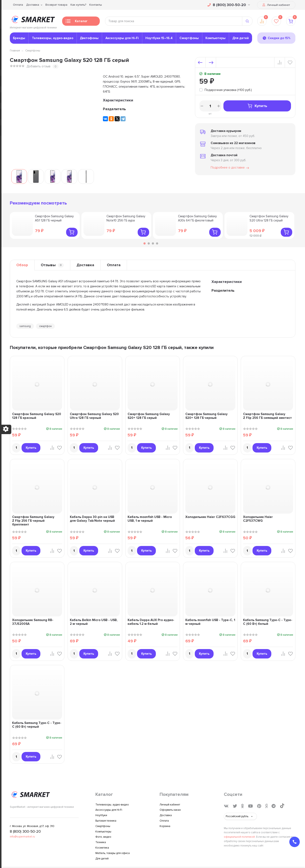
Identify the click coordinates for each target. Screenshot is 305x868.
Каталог (76, 22)
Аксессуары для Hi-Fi (122, 38)
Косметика (102, 848)
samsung (25, 326)
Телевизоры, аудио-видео (53, 38)
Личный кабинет (276, 5)
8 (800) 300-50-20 (229, 5)
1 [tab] (145, 243)
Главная (15, 51)
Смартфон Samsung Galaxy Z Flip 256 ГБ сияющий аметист (267, 416)
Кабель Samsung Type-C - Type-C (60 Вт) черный (37, 725)
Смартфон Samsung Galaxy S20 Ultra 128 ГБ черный (94, 416)
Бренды (19, 38)
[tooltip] (226, 90)
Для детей (241, 38)
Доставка (33, 5)
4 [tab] (157, 243)
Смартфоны (189, 38)
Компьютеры (215, 38)
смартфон (45, 326)
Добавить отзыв (38, 66)
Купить (257, 106)
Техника (101, 842)
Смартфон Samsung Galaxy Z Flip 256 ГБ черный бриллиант (33, 521)
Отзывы (52, 265)
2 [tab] (149, 243)
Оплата (18, 5)
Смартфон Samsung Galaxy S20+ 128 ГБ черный (206, 416)
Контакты (96, 5)
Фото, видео (103, 837)
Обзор (22, 265)
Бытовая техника (106, 821)
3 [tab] (153, 243)
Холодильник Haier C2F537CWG (258, 519)
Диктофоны (89, 38)
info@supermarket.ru (22, 837)
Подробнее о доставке (230, 168)
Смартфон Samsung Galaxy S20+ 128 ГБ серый (149, 416)
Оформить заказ (170, 810)
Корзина (165, 826)
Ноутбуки (101, 815)
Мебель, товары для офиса (113, 853)
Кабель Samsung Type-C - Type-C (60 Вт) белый (268, 622)
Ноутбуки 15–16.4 (159, 38)
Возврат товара (56, 5)
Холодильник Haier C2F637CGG (210, 517)
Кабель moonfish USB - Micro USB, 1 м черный (150, 519)
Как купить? (78, 5)
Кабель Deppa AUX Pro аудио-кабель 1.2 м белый (151, 622)
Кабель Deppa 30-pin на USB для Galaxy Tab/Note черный (92, 519)
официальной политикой (239, 837)
